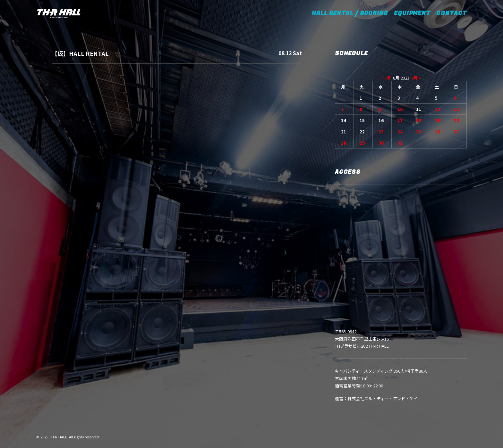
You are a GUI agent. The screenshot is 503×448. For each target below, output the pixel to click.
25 (419, 132)
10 (400, 109)
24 (400, 132)
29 (362, 143)
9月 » (416, 78)
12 (438, 109)
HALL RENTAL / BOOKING (352, 13)
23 (381, 132)
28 (344, 143)
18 (419, 120)
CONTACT (452, 13)
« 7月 (386, 78)
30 (381, 143)
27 (456, 132)
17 (400, 120)
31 (400, 143)
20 (456, 120)
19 (438, 120)
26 (438, 132)
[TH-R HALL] (59, 13)
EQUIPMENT (412, 13)
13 (456, 109)
